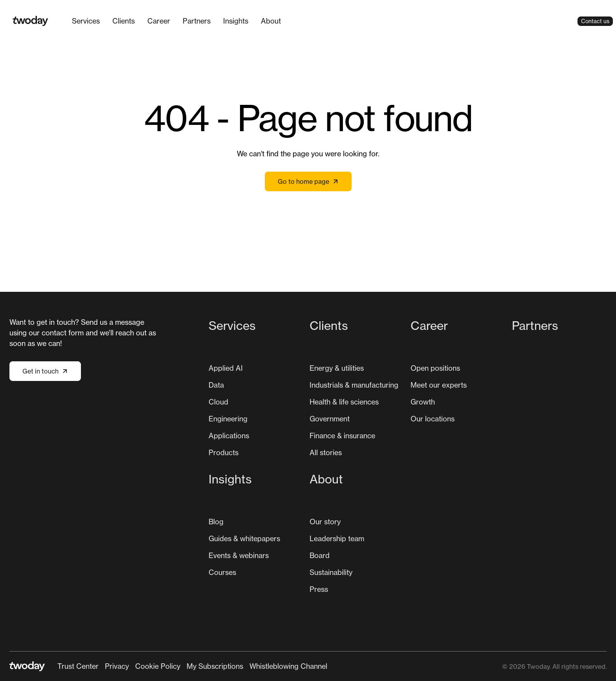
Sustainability (331, 572)
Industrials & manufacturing (354, 385)
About (271, 21)
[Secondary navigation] (192, 666)
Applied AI (226, 368)
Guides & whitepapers (244, 538)
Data (216, 385)
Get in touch (45, 371)
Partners (197, 21)
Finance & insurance (342, 436)
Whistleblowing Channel (288, 666)
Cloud (218, 402)
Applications (229, 436)
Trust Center (78, 666)
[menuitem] (86, 21)
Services (86, 21)
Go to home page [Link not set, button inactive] (308, 181)
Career (159, 21)
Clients (124, 21)
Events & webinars (239, 555)
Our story (325, 522)
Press (319, 589)
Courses (222, 572)
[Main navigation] (176, 21)
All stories (326, 452)
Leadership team (337, 538)
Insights (236, 21)
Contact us (595, 21)
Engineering (228, 419)
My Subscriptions (215, 666)
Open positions (435, 368)
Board (320, 555)
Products (224, 452)
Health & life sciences (344, 402)
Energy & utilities (337, 368)
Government (330, 419)
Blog (216, 522)
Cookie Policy (158, 666)
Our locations (433, 419)
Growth (423, 402)
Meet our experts (439, 385)
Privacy (117, 666)
